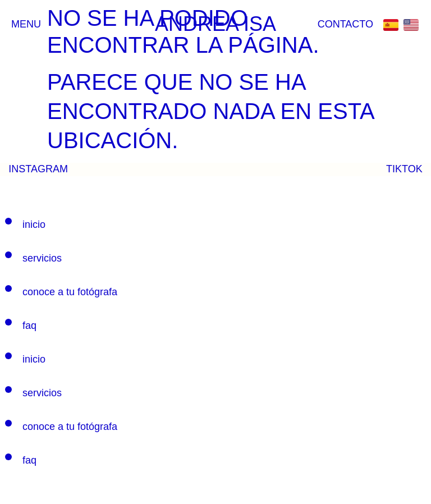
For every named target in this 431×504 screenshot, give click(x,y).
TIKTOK (404, 169)
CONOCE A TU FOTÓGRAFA (70, 292)
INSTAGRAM (38, 169)
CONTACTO (345, 24)
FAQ (29, 326)
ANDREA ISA (215, 24)
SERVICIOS (42, 258)
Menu (26, 24)
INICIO (34, 224)
